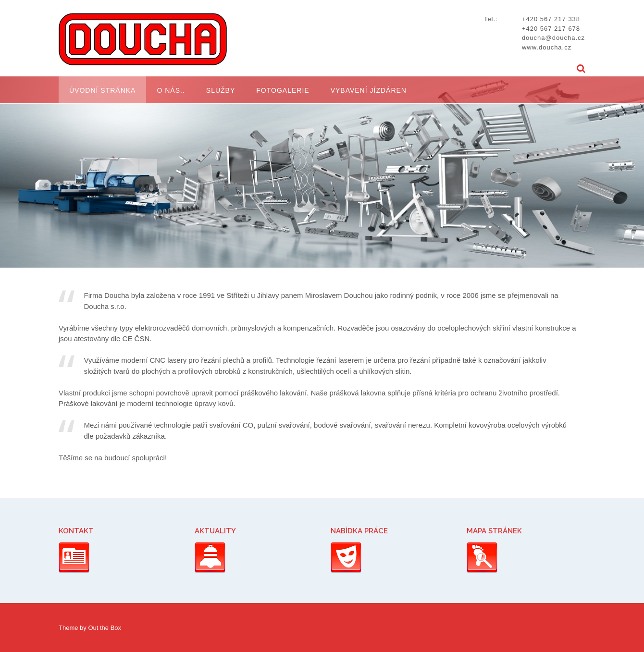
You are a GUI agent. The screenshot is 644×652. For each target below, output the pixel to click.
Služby (221, 90)
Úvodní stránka (102, 90)
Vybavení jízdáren (369, 90)
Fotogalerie (283, 90)
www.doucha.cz (547, 47)
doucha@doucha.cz (553, 38)
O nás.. (171, 90)
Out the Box (105, 628)
